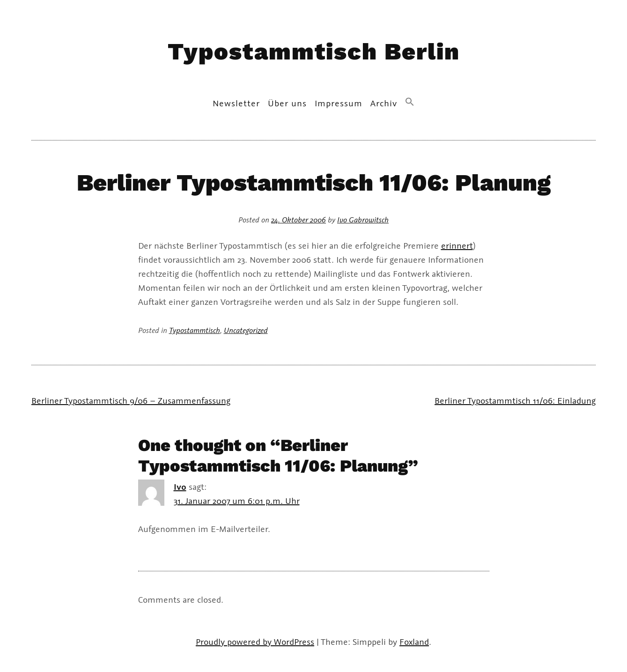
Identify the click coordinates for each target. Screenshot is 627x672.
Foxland (414, 642)
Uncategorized (246, 330)
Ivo (180, 487)
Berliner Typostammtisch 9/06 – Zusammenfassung (131, 400)
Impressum (339, 103)
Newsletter (236, 103)
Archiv (384, 103)
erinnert (457, 245)
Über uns (287, 103)
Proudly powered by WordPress (255, 642)
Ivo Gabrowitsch (363, 219)
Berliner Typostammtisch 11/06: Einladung (515, 400)
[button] (410, 102)
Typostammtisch (195, 330)
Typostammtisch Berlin (314, 51)
